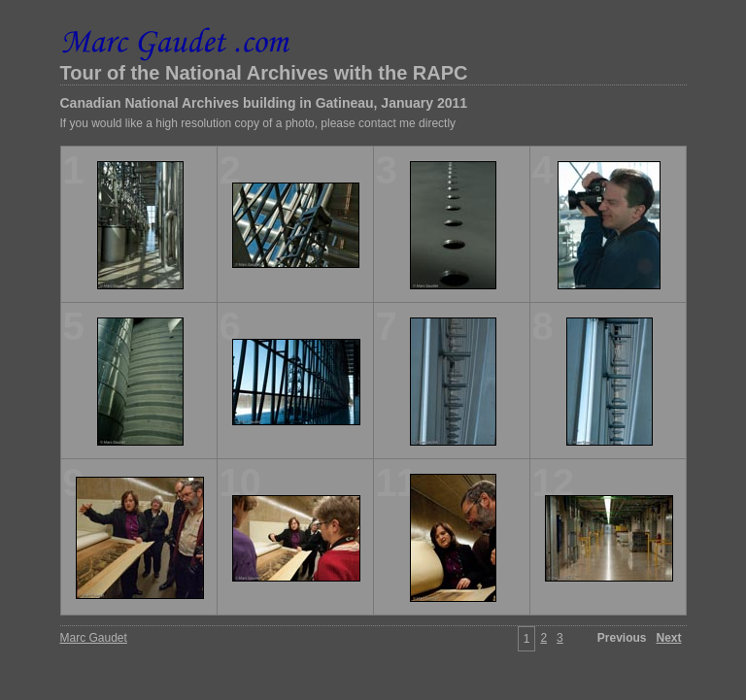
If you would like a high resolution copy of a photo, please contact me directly (258, 123)
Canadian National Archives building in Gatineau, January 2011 (264, 103)
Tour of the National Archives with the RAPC (264, 73)
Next (668, 638)
